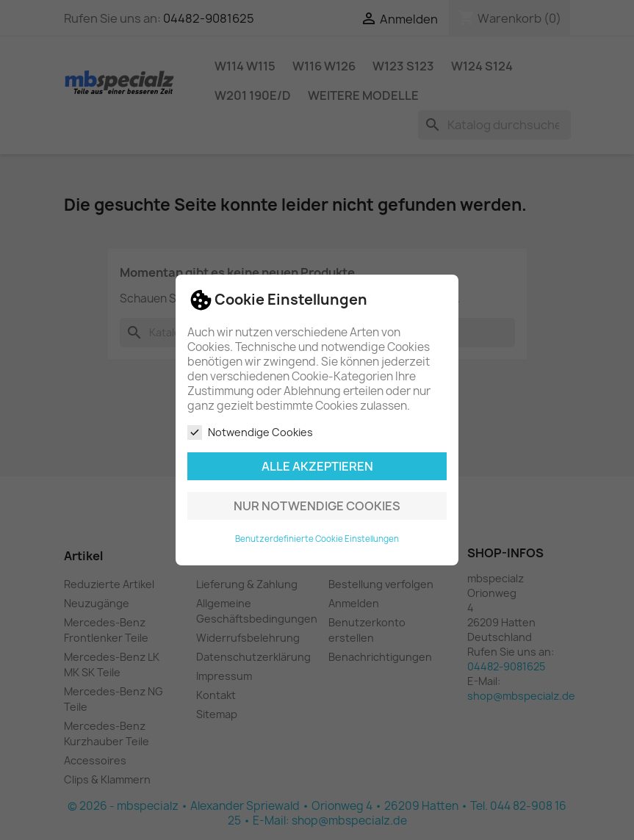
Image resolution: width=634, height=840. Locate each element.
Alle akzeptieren (317, 466)
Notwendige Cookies (250, 432)
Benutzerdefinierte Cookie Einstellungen (317, 539)
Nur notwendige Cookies (317, 506)
